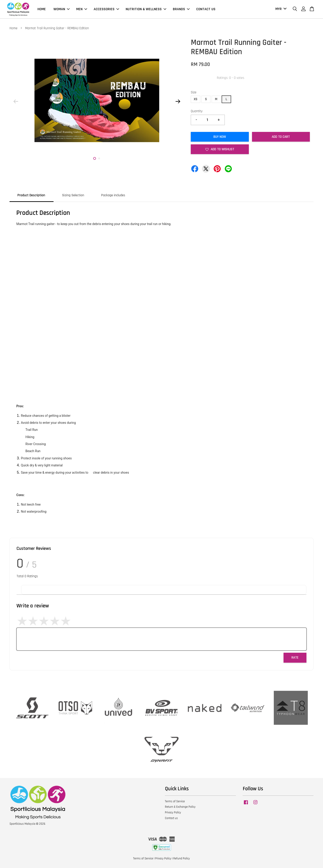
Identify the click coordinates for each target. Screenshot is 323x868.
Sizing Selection (73, 195)
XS (196, 99)
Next (178, 101)
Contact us (171, 818)
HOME (42, 9)
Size (194, 92)
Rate (295, 658)
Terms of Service (175, 801)
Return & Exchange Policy (180, 807)
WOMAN (62, 9)
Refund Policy (182, 858)
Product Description (31, 195)
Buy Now (220, 137)
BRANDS (181, 9)
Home (13, 28)
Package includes (113, 195)
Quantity (197, 111)
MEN (82, 9)
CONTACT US (206, 9)
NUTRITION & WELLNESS (146, 9)
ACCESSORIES (106, 9)
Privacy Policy (173, 812)
